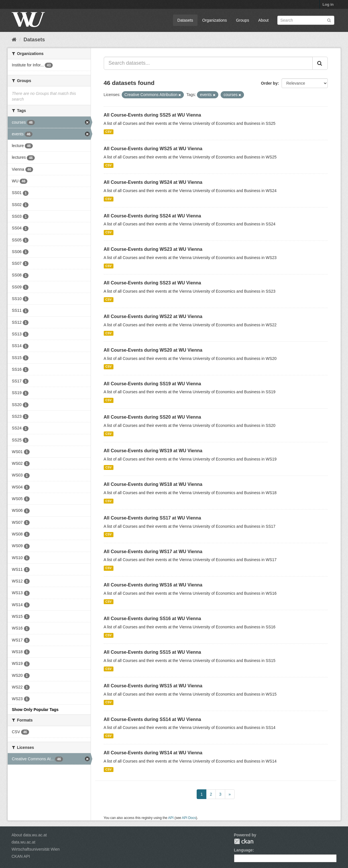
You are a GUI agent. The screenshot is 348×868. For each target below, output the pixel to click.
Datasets (185, 20)
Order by (269, 83)
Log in (328, 4)
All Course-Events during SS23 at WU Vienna (152, 283)
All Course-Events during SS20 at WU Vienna (152, 417)
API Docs (189, 818)
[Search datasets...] (208, 63)
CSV (109, 132)
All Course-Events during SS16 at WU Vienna (152, 619)
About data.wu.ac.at (29, 835)
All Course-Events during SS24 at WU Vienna (152, 216)
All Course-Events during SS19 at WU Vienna (152, 384)
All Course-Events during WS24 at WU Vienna (153, 182)
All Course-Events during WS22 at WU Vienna (153, 316)
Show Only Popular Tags (35, 710)
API (171, 818)
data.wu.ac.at (24, 842)
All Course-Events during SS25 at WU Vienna (152, 115)
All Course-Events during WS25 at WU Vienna (153, 149)
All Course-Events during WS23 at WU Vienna (153, 249)
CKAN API (21, 856)
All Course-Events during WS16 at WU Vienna (153, 585)
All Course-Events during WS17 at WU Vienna (153, 552)
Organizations (215, 20)
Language (243, 850)
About (263, 20)
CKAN (244, 841)
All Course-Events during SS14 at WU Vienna (152, 719)
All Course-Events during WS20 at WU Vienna (153, 350)
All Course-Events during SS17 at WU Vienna (152, 518)
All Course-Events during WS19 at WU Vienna (153, 451)
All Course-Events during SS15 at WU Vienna (152, 652)
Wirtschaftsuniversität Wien (36, 849)
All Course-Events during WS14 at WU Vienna (153, 753)
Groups (243, 20)
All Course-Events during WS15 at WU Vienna (153, 686)
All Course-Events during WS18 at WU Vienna (153, 484)
